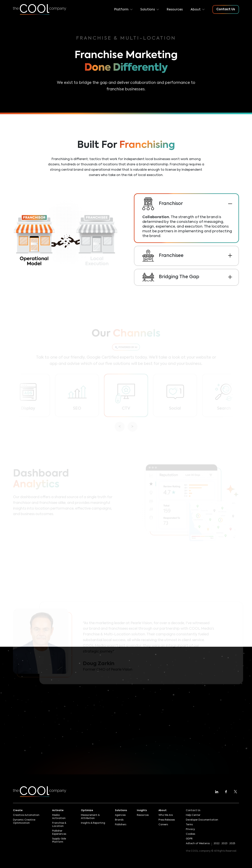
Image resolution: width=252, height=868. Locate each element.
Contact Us (193, 811)
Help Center (193, 815)
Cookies (190, 834)
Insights (142, 811)
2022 (217, 844)
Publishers (121, 825)
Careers (163, 825)
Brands (119, 820)
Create (18, 811)
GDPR (189, 839)
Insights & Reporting (93, 823)
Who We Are (166, 815)
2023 (224, 844)
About (163, 811)
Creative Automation (26, 815)
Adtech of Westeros (198, 844)
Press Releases (167, 820)
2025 (232, 844)
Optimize (87, 811)
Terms (189, 825)
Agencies (120, 815)
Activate (58, 811)
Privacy (190, 829)
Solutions (121, 811)
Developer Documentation (202, 820)
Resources (175, 10)
